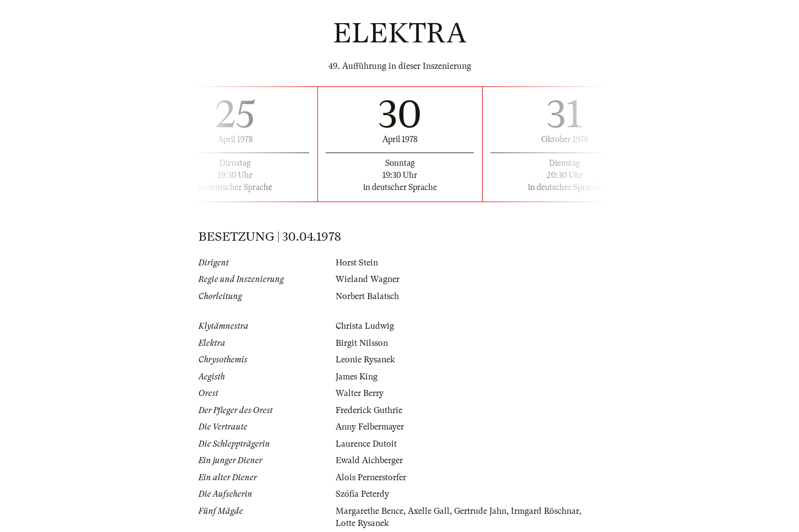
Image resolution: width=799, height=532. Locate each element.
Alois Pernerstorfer (371, 477)
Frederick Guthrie (369, 410)
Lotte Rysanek (362, 523)
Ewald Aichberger (369, 460)
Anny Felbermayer (370, 427)
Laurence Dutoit (366, 444)
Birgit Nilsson (362, 343)
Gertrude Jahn (480, 511)
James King (357, 377)
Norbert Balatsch (367, 296)
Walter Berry (360, 393)
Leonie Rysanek (365, 360)
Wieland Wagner (368, 279)
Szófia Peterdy (362, 494)
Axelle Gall (429, 511)
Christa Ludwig (365, 326)
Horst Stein (357, 263)
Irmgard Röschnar (545, 511)
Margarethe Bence (369, 511)
